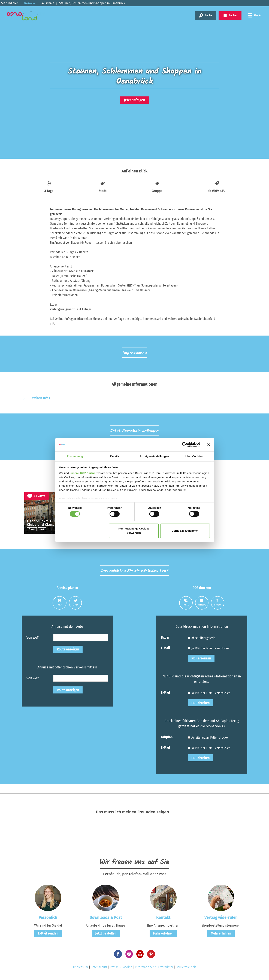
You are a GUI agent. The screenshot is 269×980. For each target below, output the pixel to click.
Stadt (43, 530)
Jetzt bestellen (106, 934)
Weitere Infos (41, 398)
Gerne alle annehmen (185, 531)
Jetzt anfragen (134, 100)
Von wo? (33, 638)
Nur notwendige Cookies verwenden (134, 531)
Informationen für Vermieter (154, 968)
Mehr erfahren (163, 934)
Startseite (31, 3)
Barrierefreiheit (186, 968)
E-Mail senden (48, 934)
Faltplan (167, 738)
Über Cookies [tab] (194, 456)
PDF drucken (200, 704)
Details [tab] (115, 456)
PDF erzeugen (201, 659)
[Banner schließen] (209, 445)
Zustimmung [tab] (75, 456)
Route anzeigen (68, 650)
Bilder (165, 638)
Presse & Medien (121, 968)
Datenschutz (99, 968)
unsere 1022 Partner (83, 473)
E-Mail (165, 649)
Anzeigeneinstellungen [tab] (154, 456)
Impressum (81, 968)
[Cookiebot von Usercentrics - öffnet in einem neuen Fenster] (185, 445)
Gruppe (32, 530)
